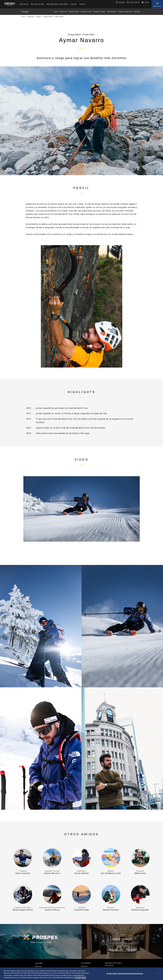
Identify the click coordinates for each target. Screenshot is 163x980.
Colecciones (30, 17)
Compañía (39, 963)
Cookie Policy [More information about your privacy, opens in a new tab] (80, 978)
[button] (120, 2)
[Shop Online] (157, 4)
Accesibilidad (86, 963)
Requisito (84, 966)
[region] (81, 974)
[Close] (159, 973)
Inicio (23, 17)
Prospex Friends (48, 17)
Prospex (39, 17)
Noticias (38, 966)
